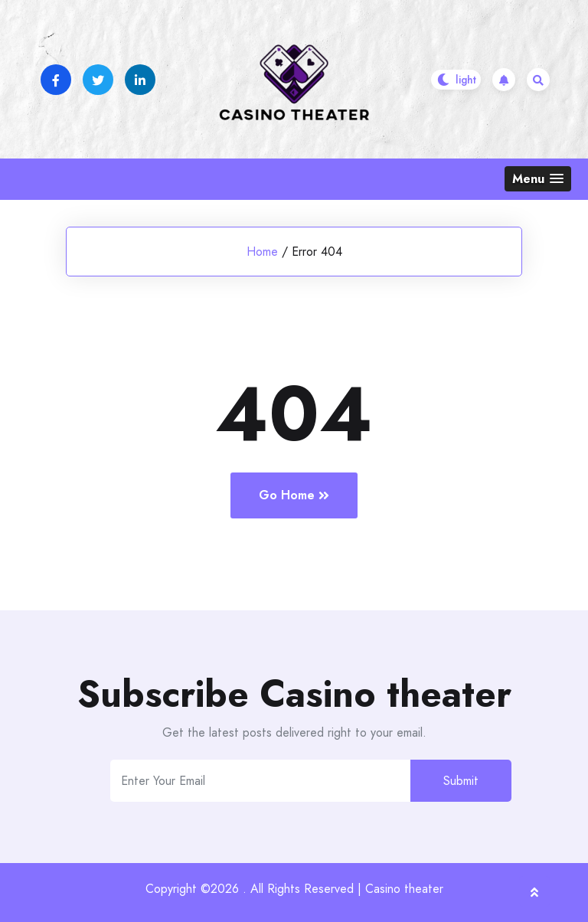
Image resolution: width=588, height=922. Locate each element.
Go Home (294, 495)
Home (262, 252)
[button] (538, 179)
